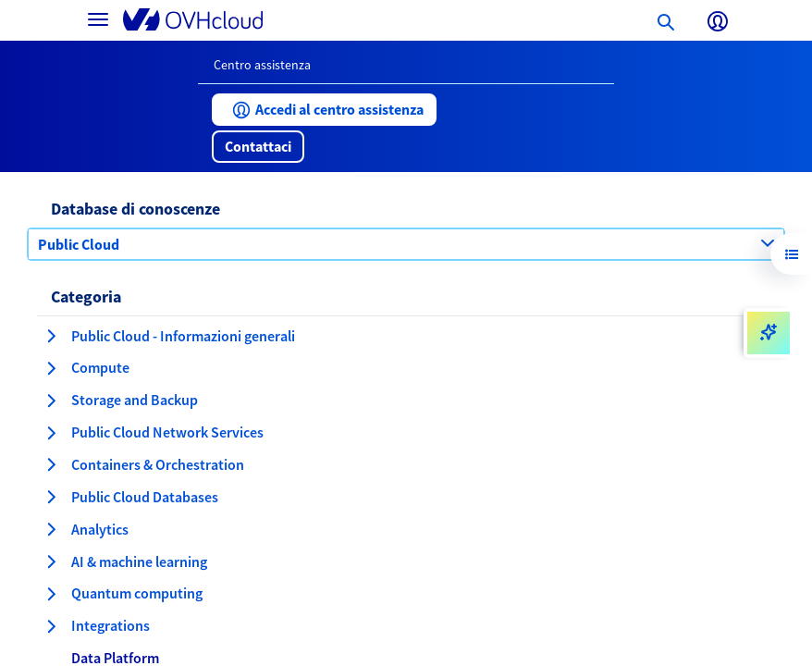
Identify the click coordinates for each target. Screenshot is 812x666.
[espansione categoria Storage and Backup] (51, 401)
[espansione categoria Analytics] (51, 529)
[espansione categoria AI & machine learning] (51, 561)
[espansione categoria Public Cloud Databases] (51, 497)
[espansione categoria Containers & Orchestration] (51, 464)
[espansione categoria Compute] (51, 368)
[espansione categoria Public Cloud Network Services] (51, 433)
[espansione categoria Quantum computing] (51, 594)
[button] (324, 110)
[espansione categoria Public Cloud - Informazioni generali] (51, 336)
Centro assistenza (262, 65)
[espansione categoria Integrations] (51, 626)
